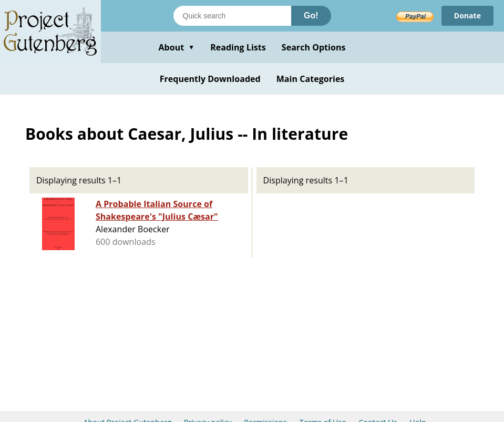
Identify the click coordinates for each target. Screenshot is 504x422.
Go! (311, 16)
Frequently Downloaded (210, 79)
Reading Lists (238, 47)
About (176, 47)
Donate (467, 16)
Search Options (314, 47)
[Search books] (232, 16)
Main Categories (311, 79)
